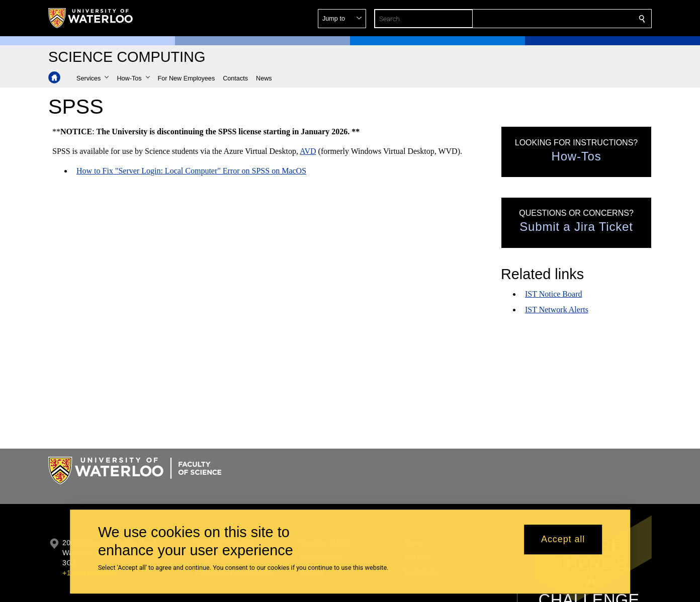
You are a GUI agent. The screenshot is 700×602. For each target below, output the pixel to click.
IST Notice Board (553, 294)
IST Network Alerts (557, 310)
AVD (308, 151)
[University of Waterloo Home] (91, 18)
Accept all (563, 540)
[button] (569, 19)
